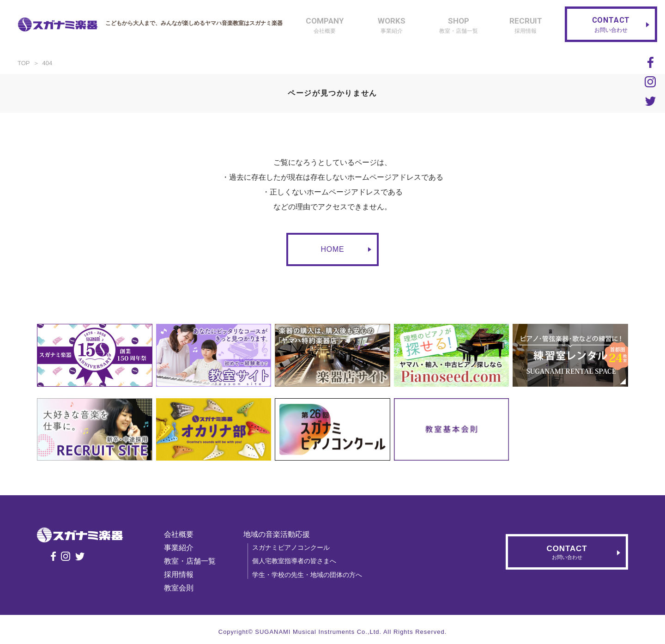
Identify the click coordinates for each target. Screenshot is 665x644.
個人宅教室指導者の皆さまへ (294, 561)
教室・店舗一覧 (190, 561)
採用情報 (179, 574)
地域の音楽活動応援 (277, 534)
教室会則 (179, 588)
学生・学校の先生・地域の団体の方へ (307, 575)
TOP (24, 63)
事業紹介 (179, 548)
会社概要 (179, 534)
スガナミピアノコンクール (291, 547)
